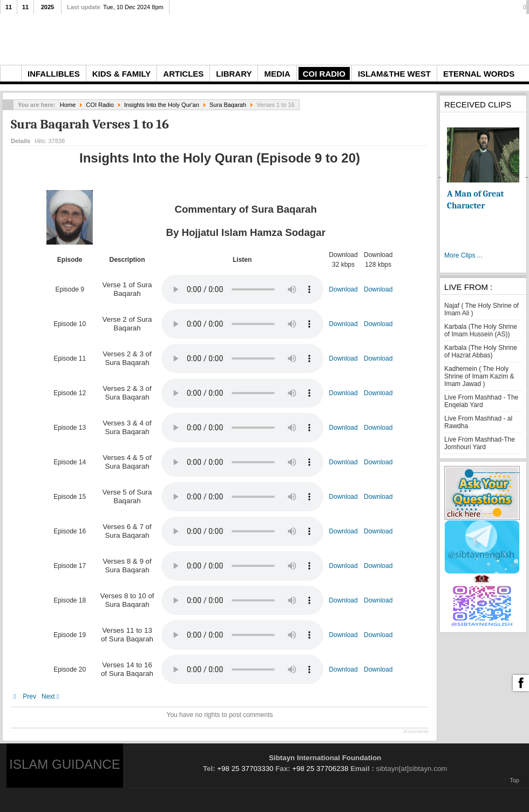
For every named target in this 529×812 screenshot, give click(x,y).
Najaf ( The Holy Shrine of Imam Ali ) (481, 309)
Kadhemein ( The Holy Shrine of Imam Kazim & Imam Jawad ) (479, 376)
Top (514, 780)
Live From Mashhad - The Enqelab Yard (481, 401)
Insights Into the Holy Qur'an (162, 105)
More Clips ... (463, 255)
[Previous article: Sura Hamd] (25, 696)
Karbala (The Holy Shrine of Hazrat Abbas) (481, 351)
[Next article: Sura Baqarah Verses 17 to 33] (53, 696)
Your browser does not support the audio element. (242, 289)
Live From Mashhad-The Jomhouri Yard (480, 443)
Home (68, 105)
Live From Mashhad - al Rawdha (478, 422)
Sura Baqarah (228, 105)
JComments (416, 732)
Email (423, 139)
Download (343, 289)
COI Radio (100, 105)
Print (410, 139)
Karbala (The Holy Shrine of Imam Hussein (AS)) (481, 330)
